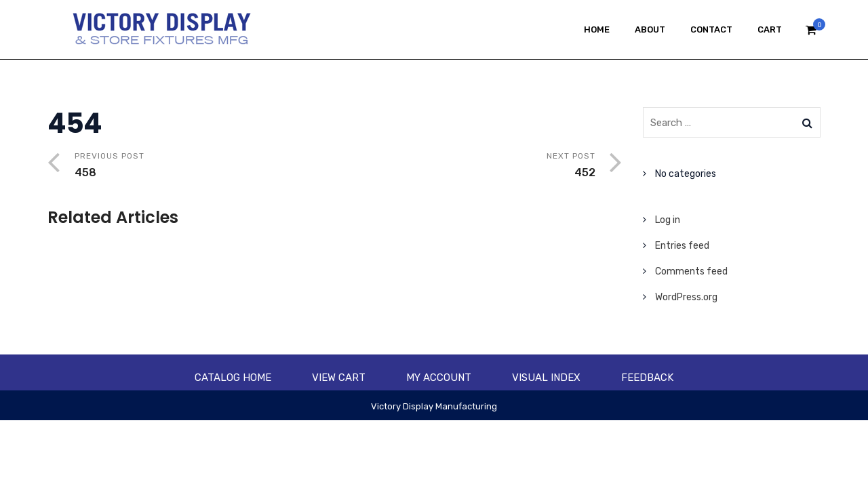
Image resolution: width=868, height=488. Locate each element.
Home (597, 29)
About (650, 29)
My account (439, 378)
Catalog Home (233, 378)
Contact (711, 29)
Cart (770, 29)
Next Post (465, 166)
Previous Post (205, 166)
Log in (668, 220)
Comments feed (691, 271)
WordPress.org (686, 297)
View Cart (339, 378)
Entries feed (682, 246)
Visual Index (546, 378)
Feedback (647, 378)
